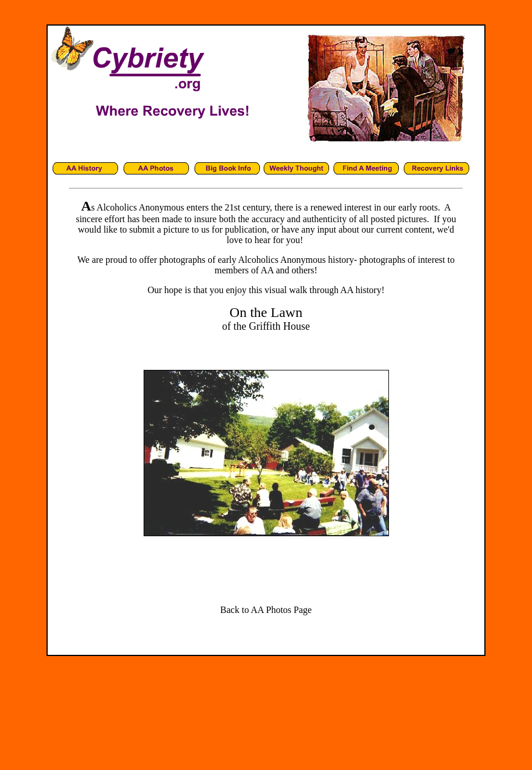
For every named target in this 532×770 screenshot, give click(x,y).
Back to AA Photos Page (266, 610)
